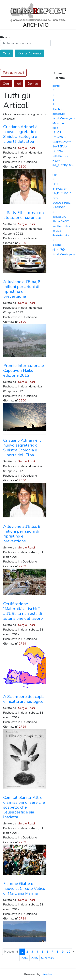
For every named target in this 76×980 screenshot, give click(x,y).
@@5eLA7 (60, 217)
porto (56, 86)
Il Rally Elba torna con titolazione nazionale (24, 215)
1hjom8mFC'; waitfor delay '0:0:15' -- (61, 226)
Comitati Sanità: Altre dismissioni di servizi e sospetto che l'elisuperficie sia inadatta (24, 807)
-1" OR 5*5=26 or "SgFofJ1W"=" (62, 137)
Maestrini (58, 123)
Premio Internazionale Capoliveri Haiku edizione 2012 (24, 370)
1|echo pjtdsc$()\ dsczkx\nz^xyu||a (64, 114)
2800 (22, 167)
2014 (25, 958)
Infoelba (46, 974)
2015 (34, 958)
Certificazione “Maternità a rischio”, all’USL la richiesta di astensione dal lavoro (23, 611)
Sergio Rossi (27, 148)
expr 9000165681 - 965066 (62, 203)
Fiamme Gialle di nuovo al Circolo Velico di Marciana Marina (24, 889)
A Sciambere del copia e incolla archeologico (24, 699)
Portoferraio (61, 235)
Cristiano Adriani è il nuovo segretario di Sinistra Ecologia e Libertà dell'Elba (22, 134)
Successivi (48, 958)
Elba (55, 128)
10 (69, 952)
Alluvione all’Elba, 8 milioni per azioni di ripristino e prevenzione (22, 289)
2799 (22, 566)
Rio (55, 175)
